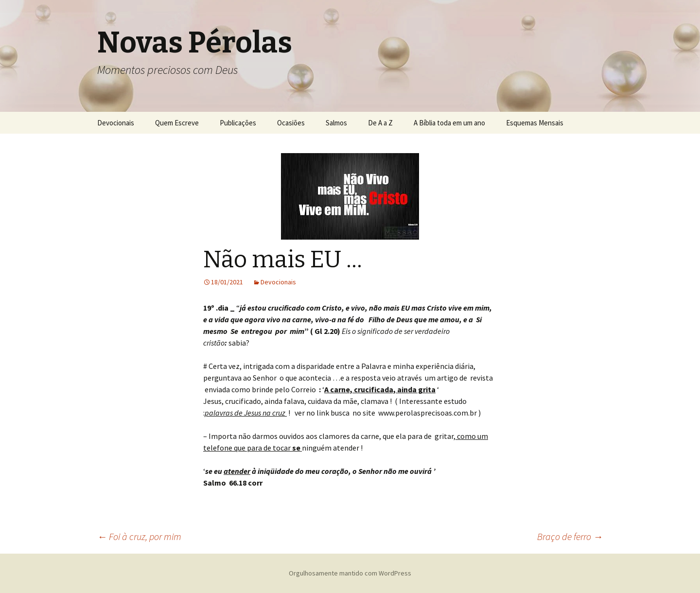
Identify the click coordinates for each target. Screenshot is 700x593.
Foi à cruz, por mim (139, 536)
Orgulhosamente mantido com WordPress (350, 573)
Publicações (238, 123)
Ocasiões (291, 123)
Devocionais (116, 123)
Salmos (336, 123)
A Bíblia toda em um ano (449, 123)
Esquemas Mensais (535, 123)
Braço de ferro (570, 536)
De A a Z (380, 123)
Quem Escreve (177, 123)
